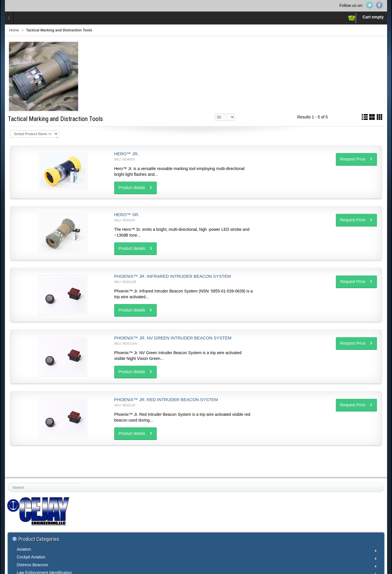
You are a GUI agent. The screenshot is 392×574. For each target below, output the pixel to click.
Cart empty (373, 17)
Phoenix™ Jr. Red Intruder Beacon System (166, 400)
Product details (132, 188)
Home (14, 30)
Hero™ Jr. (126, 154)
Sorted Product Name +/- (33, 134)
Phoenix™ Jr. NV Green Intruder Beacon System (173, 338)
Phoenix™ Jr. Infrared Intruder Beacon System (173, 276)
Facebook (379, 5)
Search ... (8, 483)
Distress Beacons (32, 565)
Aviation (24, 549)
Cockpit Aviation (31, 557)
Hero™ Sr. (127, 215)
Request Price (353, 159)
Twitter (370, 5)
